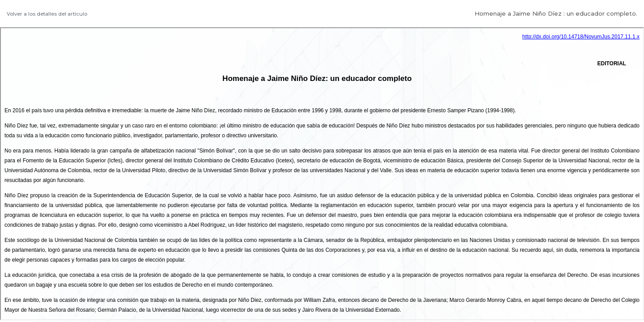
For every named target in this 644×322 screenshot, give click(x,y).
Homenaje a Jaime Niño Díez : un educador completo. (556, 13)
